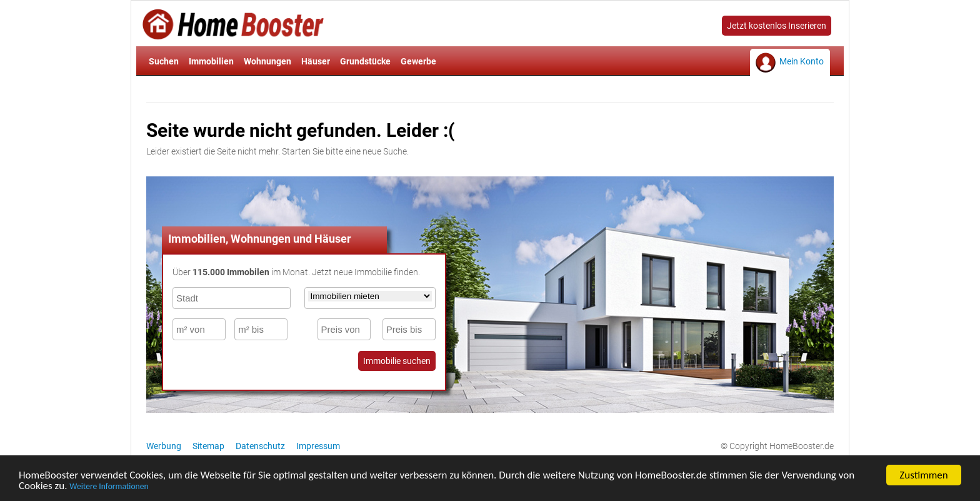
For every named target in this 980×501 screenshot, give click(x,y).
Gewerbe (418, 61)
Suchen (164, 61)
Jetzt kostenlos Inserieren (777, 26)
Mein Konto (802, 61)
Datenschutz (260, 446)
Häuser (316, 61)
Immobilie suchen (397, 361)
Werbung (164, 446)
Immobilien (211, 61)
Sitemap (208, 446)
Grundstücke (365, 61)
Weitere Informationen (109, 488)
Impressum (318, 446)
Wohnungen (267, 61)
